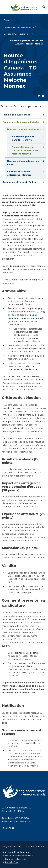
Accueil (7, 20)
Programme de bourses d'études (19, 27)
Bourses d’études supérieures (17, 34)
